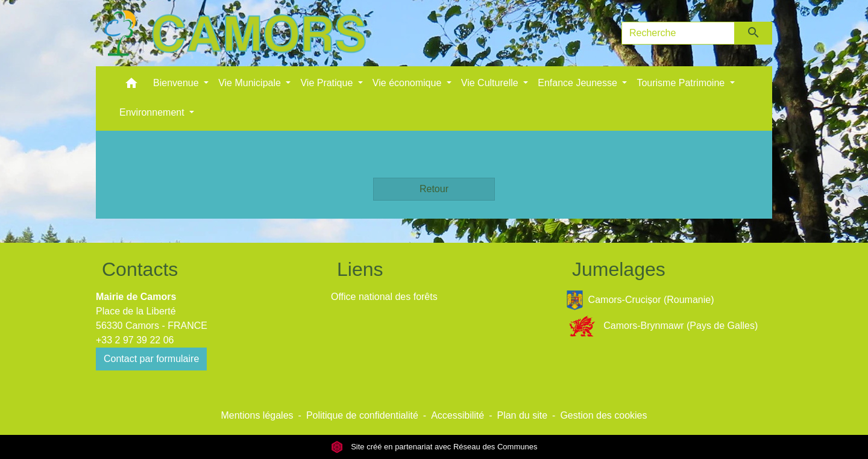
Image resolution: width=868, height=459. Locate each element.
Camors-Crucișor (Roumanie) (640, 300)
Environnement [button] (153, 112)
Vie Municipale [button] (251, 83)
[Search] (678, 33)
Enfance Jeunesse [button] (579, 83)
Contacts (140, 269)
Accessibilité (458, 415)
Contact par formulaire (151, 359)
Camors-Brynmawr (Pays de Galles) (662, 326)
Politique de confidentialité (362, 415)
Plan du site (522, 415)
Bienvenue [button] (177, 83)
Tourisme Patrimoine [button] (682, 83)
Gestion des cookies (603, 415)
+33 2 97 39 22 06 (135, 340)
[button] (131, 86)
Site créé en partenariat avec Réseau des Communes (434, 447)
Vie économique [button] (408, 83)
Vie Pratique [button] (328, 83)
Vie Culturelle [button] (491, 83)
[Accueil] (234, 33)
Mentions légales (257, 415)
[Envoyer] (754, 33)
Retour (434, 189)
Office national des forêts (384, 297)
